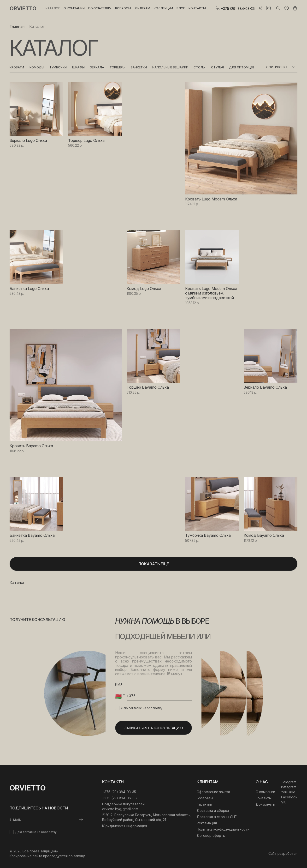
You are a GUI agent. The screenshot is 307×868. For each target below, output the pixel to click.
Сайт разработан (283, 853)
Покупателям (100, 8)
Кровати (17, 67)
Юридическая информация (125, 826)
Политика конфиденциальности (223, 829)
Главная (17, 26)
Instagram (289, 787)
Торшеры (118, 67)
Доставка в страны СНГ (217, 817)
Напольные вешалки (170, 67)
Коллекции (163, 8)
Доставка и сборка (213, 811)
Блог (181, 8)
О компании (74, 8)
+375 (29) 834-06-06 (119, 798)
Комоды (37, 67)
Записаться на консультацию (154, 728)
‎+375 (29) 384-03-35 (119, 792)
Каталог (53, 8)
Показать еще (154, 564)
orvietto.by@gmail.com (120, 809)
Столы (200, 67)
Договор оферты (211, 835)
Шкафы (78, 67)
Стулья (217, 67)
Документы (265, 804)
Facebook (289, 797)
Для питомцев (242, 67)
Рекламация (207, 823)
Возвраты (205, 798)
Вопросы (123, 8)
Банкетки (139, 67)
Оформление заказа (213, 792)
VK (283, 802)
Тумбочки (58, 67)
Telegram (289, 782)
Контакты (197, 8)
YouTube (288, 792)
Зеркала (97, 67)
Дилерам (142, 8)
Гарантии (204, 804)
